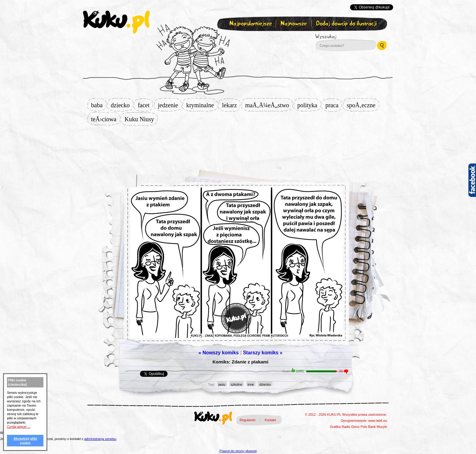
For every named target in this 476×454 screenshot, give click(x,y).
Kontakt (270, 420)
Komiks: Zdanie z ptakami (240, 362)
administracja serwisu (100, 439)
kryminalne (202, 105)
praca (334, 105)
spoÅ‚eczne (363, 105)
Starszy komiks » (263, 353)
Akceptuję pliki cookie (25, 441)
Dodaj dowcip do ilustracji (347, 24)
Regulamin (248, 420)
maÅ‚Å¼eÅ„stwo (269, 105)
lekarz (231, 105)
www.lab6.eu (378, 421)
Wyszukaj (342, 36)
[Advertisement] (238, 145)
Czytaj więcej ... (19, 427)
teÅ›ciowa (105, 119)
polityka (309, 105)
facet (146, 105)
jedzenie (170, 105)
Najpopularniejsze (250, 24)
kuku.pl (116, 22)
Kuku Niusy (141, 119)
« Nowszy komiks (219, 353)
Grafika (335, 427)
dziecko (122, 105)
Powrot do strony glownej (238, 451)
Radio (346, 427)
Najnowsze (294, 24)
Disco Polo (359, 427)
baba (99, 105)
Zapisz (237, 38)
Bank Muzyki (378, 427)
